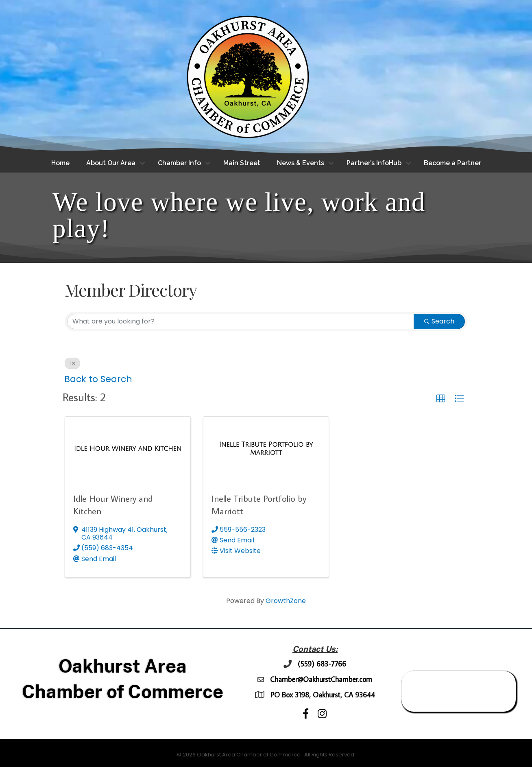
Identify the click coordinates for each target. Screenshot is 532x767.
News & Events (301, 163)
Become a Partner (452, 163)
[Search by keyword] (241, 321)
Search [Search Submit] (439, 321)
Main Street (242, 163)
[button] (441, 399)
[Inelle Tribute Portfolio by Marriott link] (266, 449)
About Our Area (111, 163)
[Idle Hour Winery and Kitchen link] (128, 449)
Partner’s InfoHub (374, 163)
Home (60, 163)
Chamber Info (179, 163)
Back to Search (98, 379)
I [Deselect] (72, 363)
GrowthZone (286, 601)
